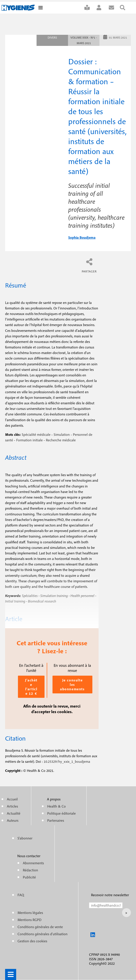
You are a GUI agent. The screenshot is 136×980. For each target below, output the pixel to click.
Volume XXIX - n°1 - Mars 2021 (84, 40)
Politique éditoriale (61, 813)
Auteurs (13, 820)
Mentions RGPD (29, 920)
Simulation (62, 434)
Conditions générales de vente (40, 927)
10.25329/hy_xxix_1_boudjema (67, 761)
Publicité (29, 877)
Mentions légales (30, 913)
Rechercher (125, 8)
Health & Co (56, 806)
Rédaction (30, 870)
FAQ (21, 895)
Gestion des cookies (32, 941)
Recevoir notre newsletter (110, 895)
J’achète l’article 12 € (31, 687)
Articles (12, 806)
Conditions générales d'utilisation (43, 934)
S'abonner (90, 8)
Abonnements (33, 863)
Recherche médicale (61, 440)
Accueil (12, 799)
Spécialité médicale (36, 434)
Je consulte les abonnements (72, 685)
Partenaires (56, 820)
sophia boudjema (82, 237)
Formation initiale (29, 440)
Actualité (14, 813)
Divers (52, 38)
